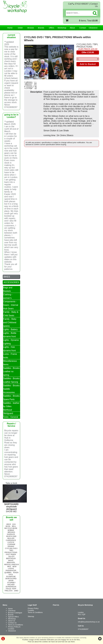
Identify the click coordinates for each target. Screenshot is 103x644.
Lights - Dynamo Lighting (11, 342)
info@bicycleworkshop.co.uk (89, 622)
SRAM (11, 581)
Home (10, 28)
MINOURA (11, 562)
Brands (41, 28)
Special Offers (13, 617)
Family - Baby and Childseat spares (10, 322)
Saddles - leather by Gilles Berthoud (11, 406)
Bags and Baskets (8, 289)
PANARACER (11, 571)
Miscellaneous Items (10, 363)
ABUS (9, 524)
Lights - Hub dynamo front (9, 349)
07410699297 (83, 629)
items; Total (88, 21)
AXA (14, 524)
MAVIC (11, 560)
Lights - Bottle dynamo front (10, 335)
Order (20, 28)
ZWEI (16, 591)
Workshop (62, 28)
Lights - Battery (10, 329)
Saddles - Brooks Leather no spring (11, 372)
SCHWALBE (11, 577)
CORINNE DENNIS (11, 545)
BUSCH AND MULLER (11, 537)
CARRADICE (11, 540)
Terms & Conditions (15, 625)
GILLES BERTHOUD (11, 557)
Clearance (93, 28)
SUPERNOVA (11, 587)
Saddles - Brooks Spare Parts (11, 398)
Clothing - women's (8, 296)
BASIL (8, 526)
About (72, 28)
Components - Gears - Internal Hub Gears (11, 305)
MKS (9, 566)
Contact (83, 28)
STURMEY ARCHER (11, 584)
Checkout (12, 611)
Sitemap (31, 616)
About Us (12, 621)
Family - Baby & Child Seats (11, 314)
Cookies (31, 610)
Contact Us (12, 623)
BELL (14, 526)
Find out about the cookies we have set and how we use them (51, 642)
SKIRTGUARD (11, 579)
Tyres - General (11, 417)
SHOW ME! (15, 507)
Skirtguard (8, 413)
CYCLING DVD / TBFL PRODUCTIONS (87, 46)
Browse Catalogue (15, 613)
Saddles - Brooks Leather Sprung (11, 380)
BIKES (7, 277)
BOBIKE (11, 530)
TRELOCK (8, 591)
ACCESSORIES (11, 282)
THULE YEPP (11, 589)
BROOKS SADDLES (11, 533)
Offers (52, 28)
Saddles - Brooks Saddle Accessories (11, 389)
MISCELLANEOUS (12, 564)
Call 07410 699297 (78, 4)
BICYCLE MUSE (11, 528)
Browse (31, 28)
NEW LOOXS (12, 567)
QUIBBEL (8, 573)
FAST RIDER (11, 554)
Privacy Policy (33, 608)
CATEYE (11, 542)
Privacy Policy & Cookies (14, 628)
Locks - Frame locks (10, 356)
